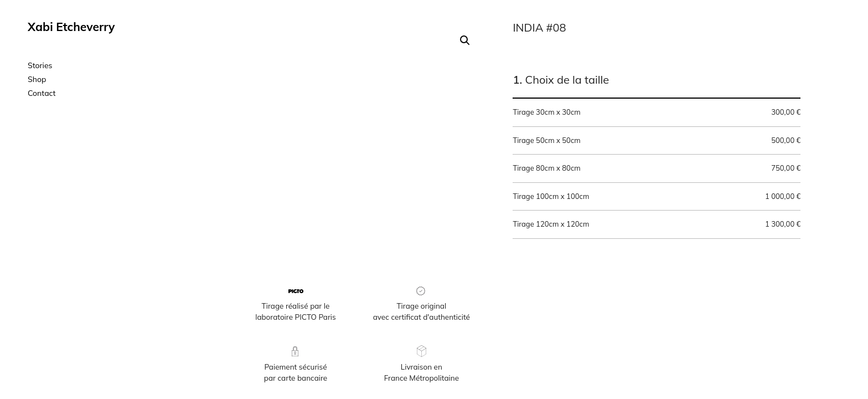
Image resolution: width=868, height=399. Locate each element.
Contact (42, 93)
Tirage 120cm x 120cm (657, 224)
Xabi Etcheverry (71, 27)
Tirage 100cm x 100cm (657, 197)
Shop (37, 79)
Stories (40, 65)
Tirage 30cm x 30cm (657, 112)
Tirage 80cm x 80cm (657, 168)
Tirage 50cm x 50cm (657, 141)
